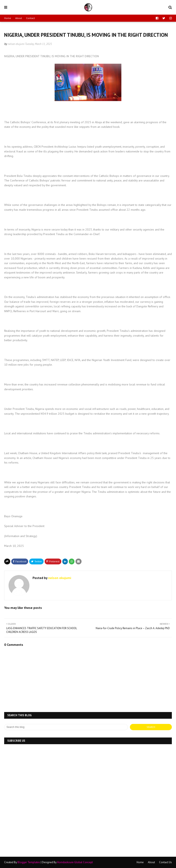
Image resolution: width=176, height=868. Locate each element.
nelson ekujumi (16, 44)
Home (8, 18)
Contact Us (165, 862)
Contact (30, 18)
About (19, 18)
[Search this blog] (66, 727)
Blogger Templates (29, 862)
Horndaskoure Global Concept (75, 862)
